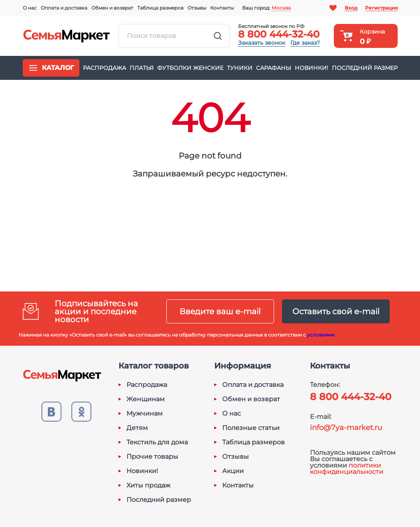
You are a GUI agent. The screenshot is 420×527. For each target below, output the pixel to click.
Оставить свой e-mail (336, 311)
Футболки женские (190, 68)
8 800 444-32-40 (279, 34)
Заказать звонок (262, 43)
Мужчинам (145, 414)
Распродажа (105, 68)
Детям (137, 428)
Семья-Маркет (67, 36)
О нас (30, 8)
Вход (351, 8)
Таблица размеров (160, 8)
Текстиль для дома (157, 442)
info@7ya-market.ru (346, 428)
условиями (321, 335)
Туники (240, 68)
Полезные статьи (251, 428)
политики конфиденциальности (347, 469)
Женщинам (146, 399)
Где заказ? (305, 43)
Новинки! (312, 68)
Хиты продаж (148, 485)
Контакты (222, 8)
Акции (233, 471)
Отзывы (197, 8)
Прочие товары (152, 457)
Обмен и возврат (112, 8)
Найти (218, 36)
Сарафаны (274, 68)
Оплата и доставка (64, 8)
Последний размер (365, 68)
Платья (142, 68)
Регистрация (381, 8)
